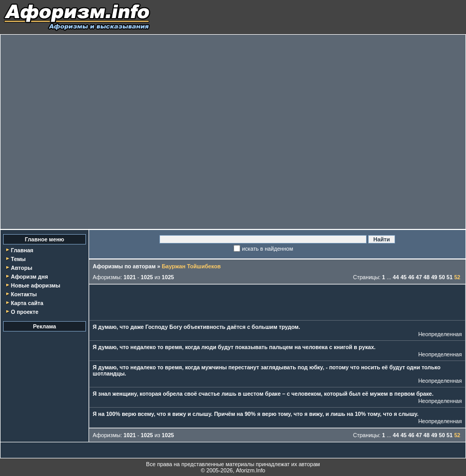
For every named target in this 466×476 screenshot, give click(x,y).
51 (449, 277)
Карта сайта (27, 303)
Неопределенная (440, 334)
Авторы (21, 268)
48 (427, 277)
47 (419, 277)
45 (403, 277)
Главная (22, 250)
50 (442, 277)
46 (411, 277)
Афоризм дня (30, 277)
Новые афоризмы (35, 285)
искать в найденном (267, 249)
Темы (18, 259)
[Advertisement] (97, 132)
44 (396, 277)
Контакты (24, 294)
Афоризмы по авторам (124, 266)
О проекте (25, 312)
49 (434, 277)
